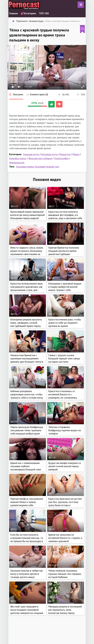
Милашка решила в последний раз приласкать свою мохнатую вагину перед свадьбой (65, 611)
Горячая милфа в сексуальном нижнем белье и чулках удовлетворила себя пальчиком (27, 504)
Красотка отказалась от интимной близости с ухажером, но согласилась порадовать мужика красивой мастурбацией (65, 398)
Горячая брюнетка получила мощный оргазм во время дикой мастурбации (64, 251)
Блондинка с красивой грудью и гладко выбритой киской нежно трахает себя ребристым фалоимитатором (65, 288)
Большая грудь (31, 154)
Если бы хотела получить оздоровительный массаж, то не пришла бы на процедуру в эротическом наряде (27, 539)
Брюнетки (65, 154)
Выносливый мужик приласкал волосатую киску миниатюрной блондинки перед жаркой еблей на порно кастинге (27, 217)
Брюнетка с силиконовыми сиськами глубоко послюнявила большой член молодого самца (26, 468)
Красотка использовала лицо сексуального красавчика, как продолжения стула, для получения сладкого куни (26, 288)
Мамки (76, 154)
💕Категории (28, 13)
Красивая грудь (49, 154)
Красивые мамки (25, 167)
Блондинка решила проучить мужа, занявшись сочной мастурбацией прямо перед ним (26, 324)
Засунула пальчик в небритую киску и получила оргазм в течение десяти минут (27, 574)
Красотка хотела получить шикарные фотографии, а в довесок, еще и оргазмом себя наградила (65, 217)
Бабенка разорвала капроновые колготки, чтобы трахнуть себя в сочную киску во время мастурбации (27, 396)
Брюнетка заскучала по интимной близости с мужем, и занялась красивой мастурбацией (65, 539)
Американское (17, 163)
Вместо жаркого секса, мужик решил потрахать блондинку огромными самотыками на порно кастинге (27, 252)
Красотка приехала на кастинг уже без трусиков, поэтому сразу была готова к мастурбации (65, 504)
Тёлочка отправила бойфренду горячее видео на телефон (65, 430)
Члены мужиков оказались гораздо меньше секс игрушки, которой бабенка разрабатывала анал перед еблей (65, 577)
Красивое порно (18, 158)
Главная (13, 13)
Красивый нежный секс (47, 167)
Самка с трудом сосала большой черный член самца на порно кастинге (64, 358)
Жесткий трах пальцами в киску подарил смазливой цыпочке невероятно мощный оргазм (27, 611)
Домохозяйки (61, 158)
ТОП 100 (44, 13)
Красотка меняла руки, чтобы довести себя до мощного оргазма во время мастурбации (65, 324)
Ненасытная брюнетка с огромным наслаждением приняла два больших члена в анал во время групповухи (27, 360)
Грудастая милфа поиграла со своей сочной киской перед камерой (65, 466)
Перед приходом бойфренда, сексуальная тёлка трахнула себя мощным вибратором (27, 430)
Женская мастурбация (40, 158)
